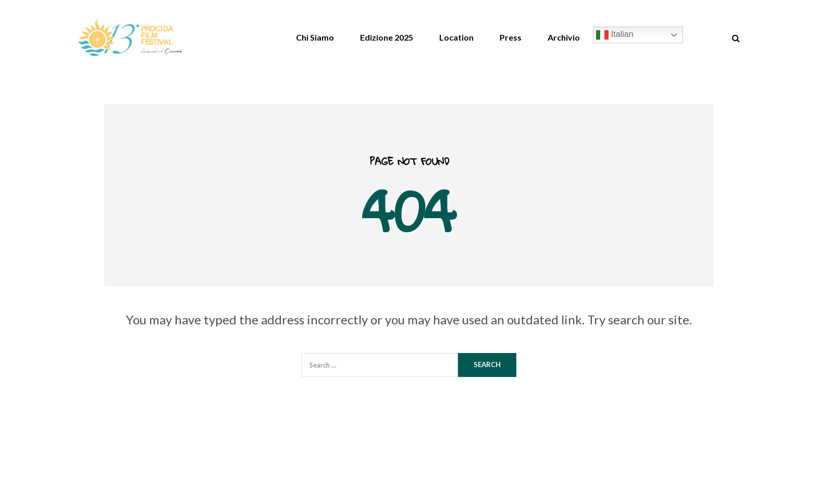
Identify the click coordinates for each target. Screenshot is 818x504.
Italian (615, 35)
